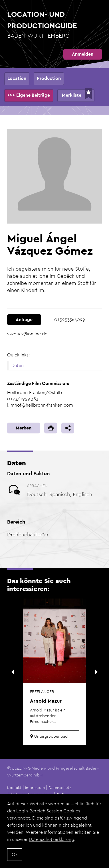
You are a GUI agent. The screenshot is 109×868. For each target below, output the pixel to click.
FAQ (60, 794)
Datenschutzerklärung (52, 840)
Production (49, 78)
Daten (18, 365)
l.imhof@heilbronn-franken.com (40, 405)
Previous (13, 672)
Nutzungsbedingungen (32, 794)
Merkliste (72, 95)
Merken (24, 428)
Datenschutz (60, 788)
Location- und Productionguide (54, 25)
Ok (15, 855)
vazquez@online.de (27, 334)
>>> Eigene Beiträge (29, 95)
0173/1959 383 (23, 399)
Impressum (35, 788)
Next (96, 672)
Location (17, 78)
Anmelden (83, 54)
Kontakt (14, 788)
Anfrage (24, 320)
